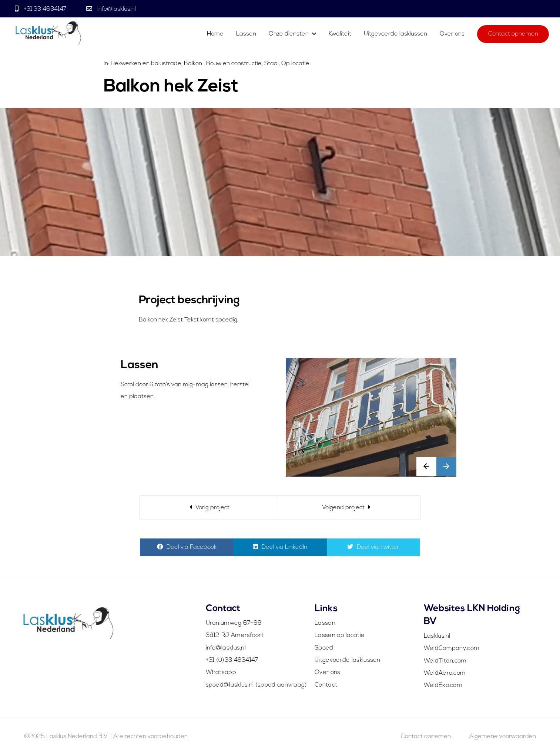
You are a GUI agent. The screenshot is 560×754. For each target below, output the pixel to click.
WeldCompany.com (452, 648)
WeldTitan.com (445, 661)
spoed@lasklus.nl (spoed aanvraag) (256, 685)
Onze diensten (289, 34)
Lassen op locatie (340, 635)
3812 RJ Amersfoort (235, 635)
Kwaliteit (340, 34)
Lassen (247, 34)
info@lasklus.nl (116, 9)
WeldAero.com (445, 673)
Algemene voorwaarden (503, 737)
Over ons (452, 34)
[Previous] (208, 508)
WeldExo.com (443, 685)
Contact (326, 685)
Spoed (324, 648)
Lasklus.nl (437, 636)
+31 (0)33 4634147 (232, 660)
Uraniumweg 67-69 (234, 623)
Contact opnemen (513, 34)
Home (215, 34)
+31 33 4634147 (45, 9)
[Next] (348, 508)
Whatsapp (221, 673)
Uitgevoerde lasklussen (395, 34)
